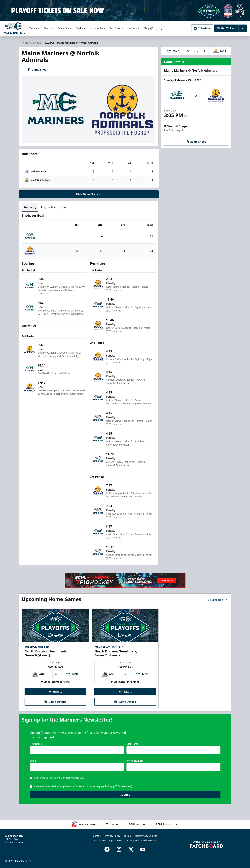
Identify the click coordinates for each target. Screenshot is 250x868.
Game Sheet (38, 70)
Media (81, 28)
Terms (127, 836)
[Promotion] (125, 10)
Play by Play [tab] (48, 207)
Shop (148, 28)
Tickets (35, 28)
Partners (134, 28)
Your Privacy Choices (146, 836)
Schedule (202, 28)
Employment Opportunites (108, 840)
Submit (125, 797)
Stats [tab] (63, 207)
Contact (97, 836)
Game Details (55, 702)
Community (98, 28)
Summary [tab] (30, 207)
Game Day (65, 28)
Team (49, 28)
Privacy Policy (113, 836)
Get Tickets (226, 28)
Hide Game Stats (89, 194)
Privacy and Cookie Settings (142, 840)
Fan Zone (117, 28)
